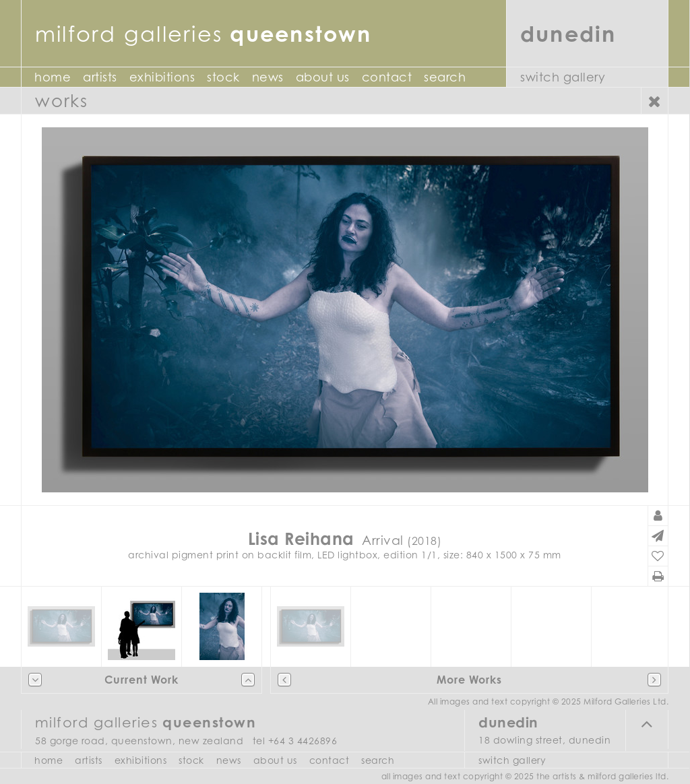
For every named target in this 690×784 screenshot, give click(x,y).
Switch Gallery (563, 77)
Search (445, 77)
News (268, 77)
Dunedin (568, 33)
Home (53, 77)
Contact (387, 77)
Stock (223, 77)
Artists (100, 77)
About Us (323, 77)
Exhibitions (162, 77)
